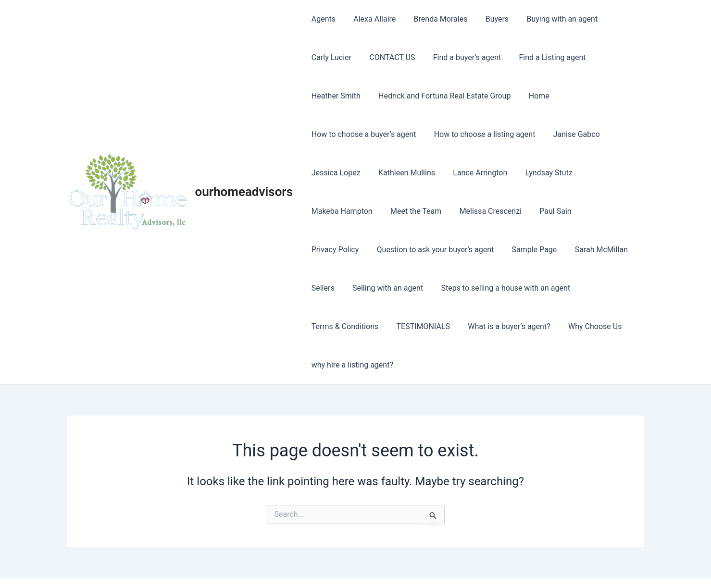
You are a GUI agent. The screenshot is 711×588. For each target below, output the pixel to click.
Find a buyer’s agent (460, 57)
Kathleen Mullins (403, 173)
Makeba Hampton (341, 211)
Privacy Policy (602, 211)
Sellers (583, 250)
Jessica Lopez (335, 173)
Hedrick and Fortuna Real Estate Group (441, 96)
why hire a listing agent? (586, 326)
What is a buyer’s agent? (420, 326)
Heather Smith (335, 96)
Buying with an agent (551, 19)
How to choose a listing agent (481, 134)
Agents (322, 19)
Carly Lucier (330, 57)
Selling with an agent (345, 288)
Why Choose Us (504, 326)
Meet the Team (412, 211)
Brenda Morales (434, 19)
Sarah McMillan (530, 250)
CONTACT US (388, 57)
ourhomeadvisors (244, 172)
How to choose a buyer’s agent (362, 134)
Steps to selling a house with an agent (461, 288)
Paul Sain (547, 211)
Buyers (488, 19)
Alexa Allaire (371, 19)
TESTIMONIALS (337, 326)
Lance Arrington (474, 173)
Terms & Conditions (574, 288)
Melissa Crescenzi (484, 211)
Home (532, 96)
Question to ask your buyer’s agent (369, 250)
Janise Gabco (570, 134)
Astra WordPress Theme (440, 564)
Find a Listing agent (543, 57)
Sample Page (465, 250)
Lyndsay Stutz (540, 173)
